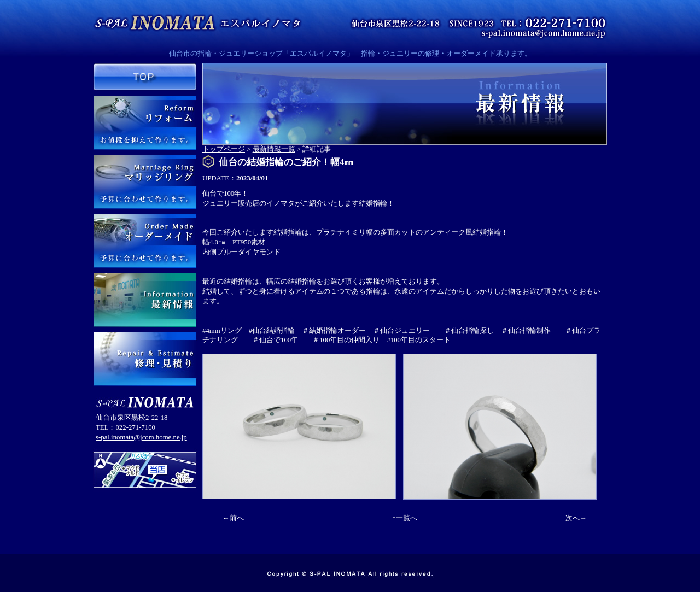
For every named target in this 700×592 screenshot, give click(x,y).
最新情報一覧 (274, 149)
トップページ (224, 149)
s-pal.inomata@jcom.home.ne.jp (141, 437)
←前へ (233, 518)
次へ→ (576, 518)
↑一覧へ (404, 518)
